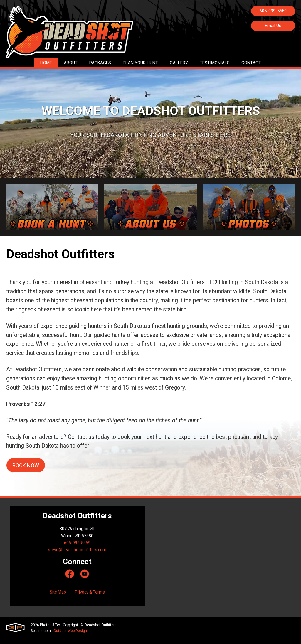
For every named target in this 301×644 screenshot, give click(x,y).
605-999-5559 (273, 11)
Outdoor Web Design (70, 636)
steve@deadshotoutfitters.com (77, 555)
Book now (26, 470)
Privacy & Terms (90, 597)
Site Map (58, 597)
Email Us (273, 26)
